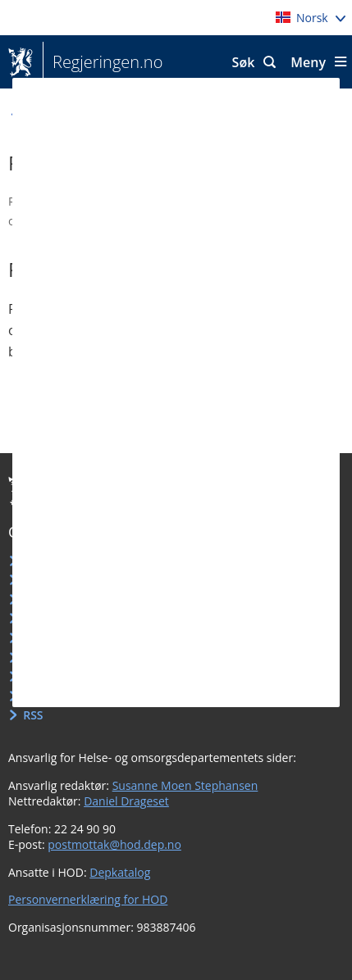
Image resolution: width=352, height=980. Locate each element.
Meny (308, 62)
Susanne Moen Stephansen (185, 785)
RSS (33, 715)
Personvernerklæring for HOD (88, 899)
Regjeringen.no (103, 62)
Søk (244, 62)
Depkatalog (120, 872)
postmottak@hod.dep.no (114, 844)
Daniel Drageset (126, 801)
